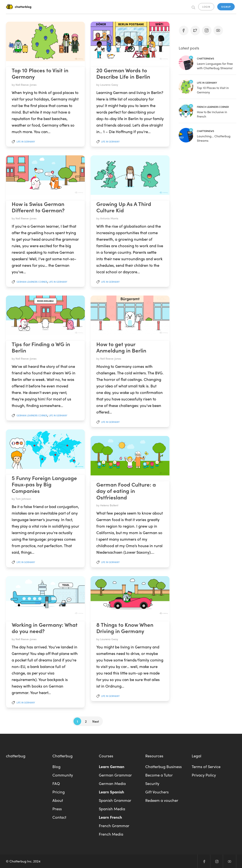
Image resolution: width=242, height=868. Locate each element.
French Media (111, 834)
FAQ (56, 783)
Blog (56, 766)
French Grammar (114, 826)
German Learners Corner (32, 282)
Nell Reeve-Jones (26, 85)
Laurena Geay (109, 85)
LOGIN (206, 7)
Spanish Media (112, 809)
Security (152, 783)
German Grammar (115, 775)
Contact (59, 817)
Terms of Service (206, 766)
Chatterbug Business (164, 766)
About (58, 800)
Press (57, 809)
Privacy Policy (204, 775)
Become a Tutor (159, 775)
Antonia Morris (109, 218)
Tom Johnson (23, 499)
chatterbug (16, 756)
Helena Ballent (109, 505)
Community (63, 775)
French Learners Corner (213, 107)
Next (96, 721)
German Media (112, 783)
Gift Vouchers (157, 792)
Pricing (59, 792)
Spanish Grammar (115, 800)
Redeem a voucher (162, 800)
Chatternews (205, 58)
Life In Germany (26, 142)
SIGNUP (226, 7)
